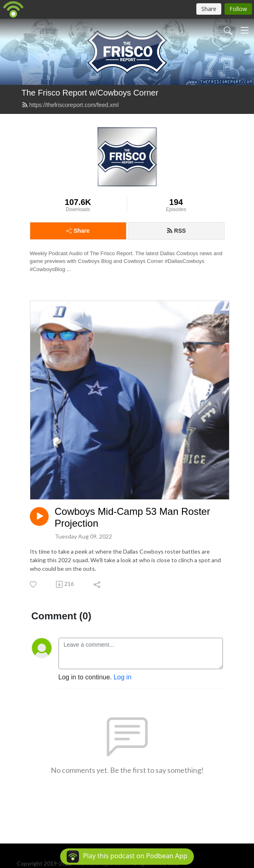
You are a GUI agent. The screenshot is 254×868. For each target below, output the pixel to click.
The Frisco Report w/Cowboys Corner (90, 93)
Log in (123, 677)
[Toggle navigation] (245, 30)
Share (78, 231)
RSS (176, 231)
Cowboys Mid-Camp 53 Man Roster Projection (133, 517)
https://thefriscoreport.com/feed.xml (70, 105)
